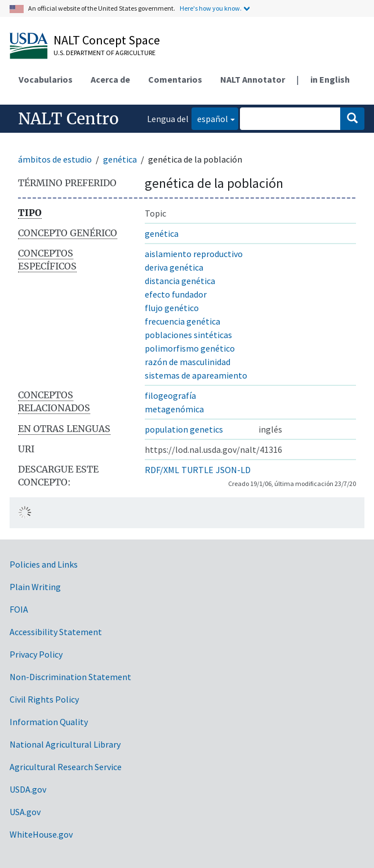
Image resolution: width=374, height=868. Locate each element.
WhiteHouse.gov (41, 834)
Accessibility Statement (56, 632)
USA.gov (25, 812)
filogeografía (170, 395)
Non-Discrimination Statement (70, 677)
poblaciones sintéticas (188, 335)
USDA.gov (28, 789)
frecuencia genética (182, 321)
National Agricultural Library (65, 744)
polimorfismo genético (190, 348)
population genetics (184, 429)
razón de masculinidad (188, 362)
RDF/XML (162, 470)
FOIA (19, 609)
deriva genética (174, 267)
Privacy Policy (36, 654)
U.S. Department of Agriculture (104, 53)
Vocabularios (46, 79)
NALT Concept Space (107, 40)
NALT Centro (68, 119)
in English (330, 79)
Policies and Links (44, 564)
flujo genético (172, 308)
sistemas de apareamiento (196, 375)
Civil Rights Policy (44, 699)
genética (120, 159)
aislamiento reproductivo (194, 254)
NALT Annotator (253, 79)
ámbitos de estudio (55, 159)
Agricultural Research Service (66, 767)
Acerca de (110, 79)
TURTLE (197, 470)
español (210, 118)
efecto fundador (176, 294)
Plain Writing (35, 587)
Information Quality (49, 722)
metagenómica (174, 409)
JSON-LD (233, 470)
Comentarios (175, 79)
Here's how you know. (211, 8)
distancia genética (180, 281)
